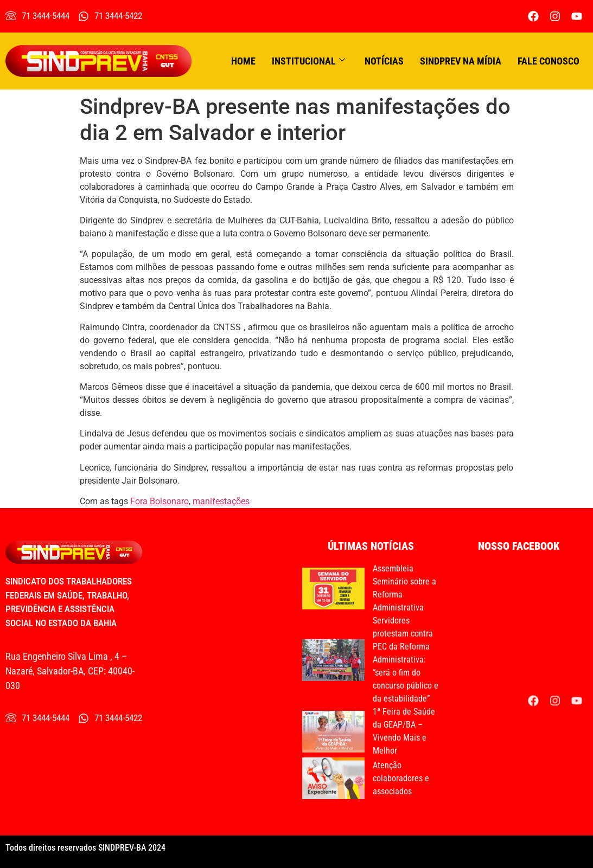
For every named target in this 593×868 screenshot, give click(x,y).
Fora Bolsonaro (160, 501)
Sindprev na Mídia (461, 61)
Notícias (384, 61)
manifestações (221, 501)
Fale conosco (549, 61)
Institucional (308, 61)
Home (243, 61)
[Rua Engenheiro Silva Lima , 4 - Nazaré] (222, 639)
